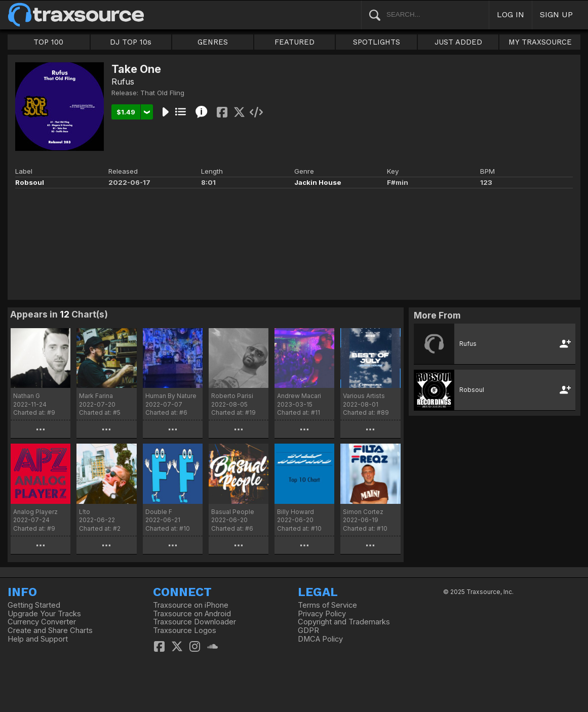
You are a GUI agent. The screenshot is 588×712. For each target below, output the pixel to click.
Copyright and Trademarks (344, 622)
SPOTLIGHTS (377, 42)
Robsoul (30, 182)
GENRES (213, 42)
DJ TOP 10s (131, 42)
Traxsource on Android (192, 614)
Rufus (123, 82)
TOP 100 (48, 42)
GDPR (308, 630)
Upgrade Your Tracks (44, 614)
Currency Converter (42, 622)
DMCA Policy (320, 639)
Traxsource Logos (185, 630)
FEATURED (295, 42)
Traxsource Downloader (194, 622)
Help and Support (38, 639)
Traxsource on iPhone (191, 605)
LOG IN (511, 14)
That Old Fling (162, 93)
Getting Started (34, 605)
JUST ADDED (458, 42)
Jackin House (318, 182)
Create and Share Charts (50, 630)
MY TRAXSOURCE (540, 42)
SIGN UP (556, 14)
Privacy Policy (322, 614)
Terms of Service (327, 605)
